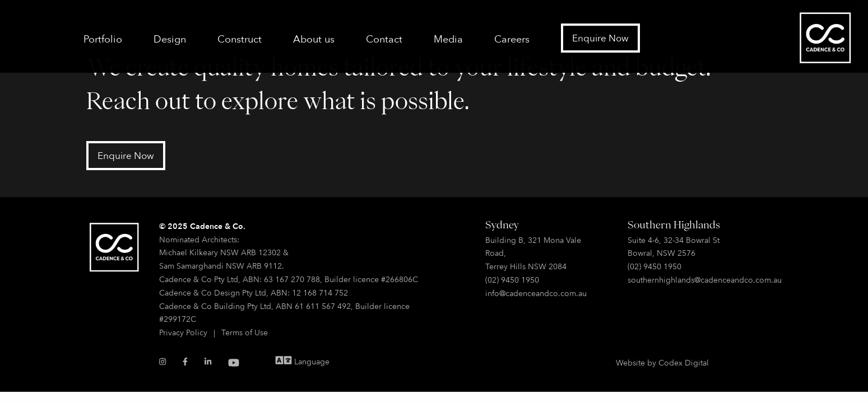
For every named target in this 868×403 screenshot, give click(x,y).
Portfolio (103, 39)
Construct (240, 39)
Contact (384, 39)
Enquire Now (600, 38)
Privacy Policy (183, 332)
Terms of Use (245, 332)
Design (170, 39)
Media (448, 39)
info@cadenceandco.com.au (536, 293)
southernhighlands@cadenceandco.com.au (705, 280)
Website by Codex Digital (662, 362)
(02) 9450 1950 (512, 280)
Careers (512, 39)
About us (314, 39)
